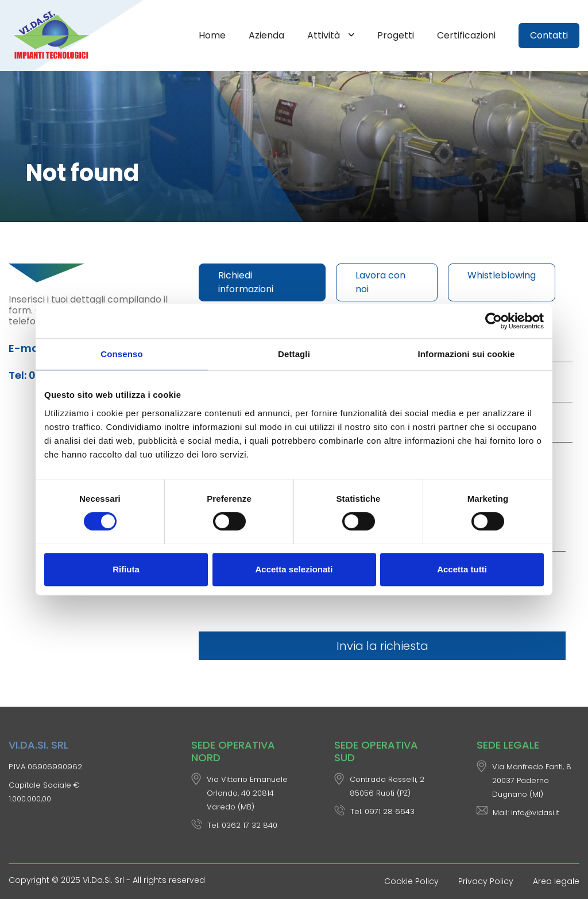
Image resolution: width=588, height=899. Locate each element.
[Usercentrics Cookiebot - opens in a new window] (494, 321)
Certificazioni (466, 35)
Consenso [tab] (121, 354)
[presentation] (286, 595)
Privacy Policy (486, 881)
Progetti (396, 35)
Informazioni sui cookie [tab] (467, 354)
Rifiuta (126, 569)
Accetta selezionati (294, 569)
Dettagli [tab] (294, 354)
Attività (325, 35)
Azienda (266, 35)
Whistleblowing (502, 275)
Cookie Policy (411, 881)
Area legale (556, 881)
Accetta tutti (462, 569)
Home (212, 35)
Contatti (549, 35)
